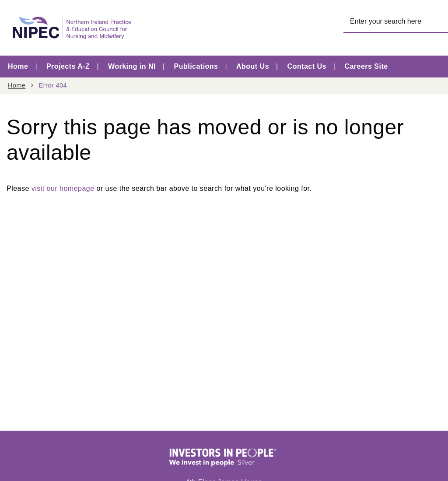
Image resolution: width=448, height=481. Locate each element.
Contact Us (307, 66)
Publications (196, 66)
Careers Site (366, 66)
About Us (253, 66)
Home (18, 66)
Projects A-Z (68, 66)
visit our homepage (63, 188)
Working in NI (132, 66)
